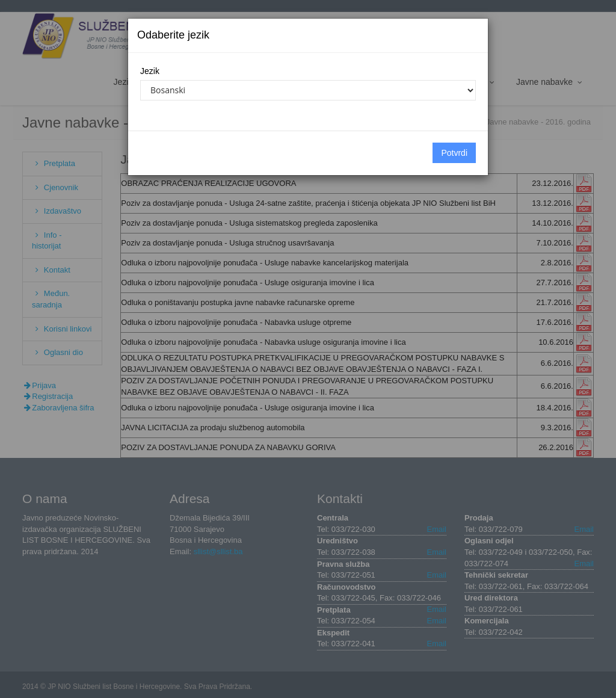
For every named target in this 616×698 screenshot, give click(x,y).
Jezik (150, 71)
